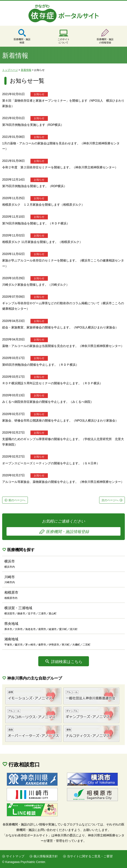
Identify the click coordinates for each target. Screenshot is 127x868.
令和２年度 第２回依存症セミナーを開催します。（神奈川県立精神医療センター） (60, 167)
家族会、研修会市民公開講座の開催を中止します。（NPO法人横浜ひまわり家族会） (60, 420)
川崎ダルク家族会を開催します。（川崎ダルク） (36, 285)
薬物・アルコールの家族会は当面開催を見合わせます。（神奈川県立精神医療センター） (63, 346)
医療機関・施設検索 (22, 41)
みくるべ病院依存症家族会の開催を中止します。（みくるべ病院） (48, 402)
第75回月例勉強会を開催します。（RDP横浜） (34, 186)
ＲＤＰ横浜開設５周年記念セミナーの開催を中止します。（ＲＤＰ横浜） (52, 383)
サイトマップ (15, 856)
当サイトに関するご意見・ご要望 (90, 856)
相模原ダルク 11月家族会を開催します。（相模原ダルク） (42, 242)
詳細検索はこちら (67, 662)
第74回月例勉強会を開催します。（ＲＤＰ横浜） (36, 223)
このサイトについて (64, 41)
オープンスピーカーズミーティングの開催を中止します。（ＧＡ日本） (51, 463)
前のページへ (17, 500)
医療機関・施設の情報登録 (105, 41)
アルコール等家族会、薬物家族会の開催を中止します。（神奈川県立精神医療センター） (63, 482)
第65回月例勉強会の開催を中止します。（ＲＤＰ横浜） (40, 365)
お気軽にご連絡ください (63, 527)
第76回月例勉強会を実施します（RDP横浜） (33, 125)
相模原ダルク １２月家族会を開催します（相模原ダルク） (43, 205)
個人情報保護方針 (46, 856)
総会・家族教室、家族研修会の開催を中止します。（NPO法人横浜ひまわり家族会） (60, 327)
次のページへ (110, 500)
